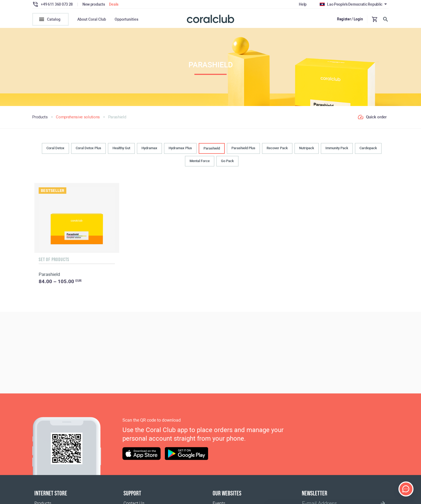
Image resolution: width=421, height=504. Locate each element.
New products (94, 4)
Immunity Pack (337, 148)
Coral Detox (55, 148)
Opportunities (126, 19)
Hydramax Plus (180, 148)
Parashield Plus (243, 148)
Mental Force (200, 161)
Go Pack (227, 161)
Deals (114, 4)
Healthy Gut (121, 148)
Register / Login (350, 19)
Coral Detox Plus (88, 148)
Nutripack (307, 148)
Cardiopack (368, 148)
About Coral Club (92, 19)
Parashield (212, 148)
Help (303, 4)
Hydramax (149, 148)
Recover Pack (277, 148)
